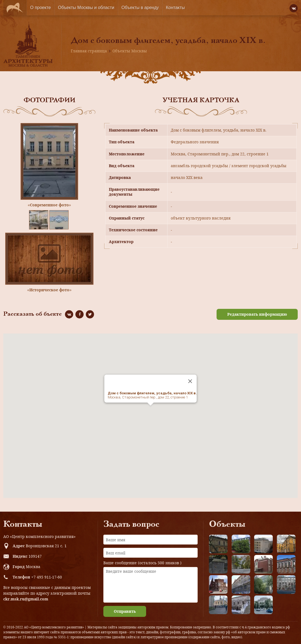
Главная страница (89, 51)
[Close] (190, 381)
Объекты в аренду (140, 8)
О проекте (40, 8)
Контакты (175, 8)
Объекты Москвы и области (86, 8)
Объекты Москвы (130, 51)
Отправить (125, 611)
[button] (150, 411)
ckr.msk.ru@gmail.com (26, 599)
